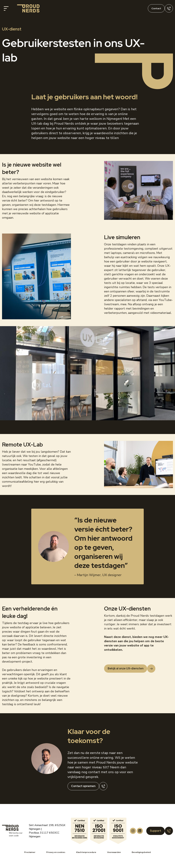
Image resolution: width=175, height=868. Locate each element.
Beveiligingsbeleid (141, 852)
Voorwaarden (114, 852)
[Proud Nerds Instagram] (133, 831)
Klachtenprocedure (86, 852)
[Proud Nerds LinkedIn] (140, 831)
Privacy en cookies (56, 852)
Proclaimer (30, 852)
